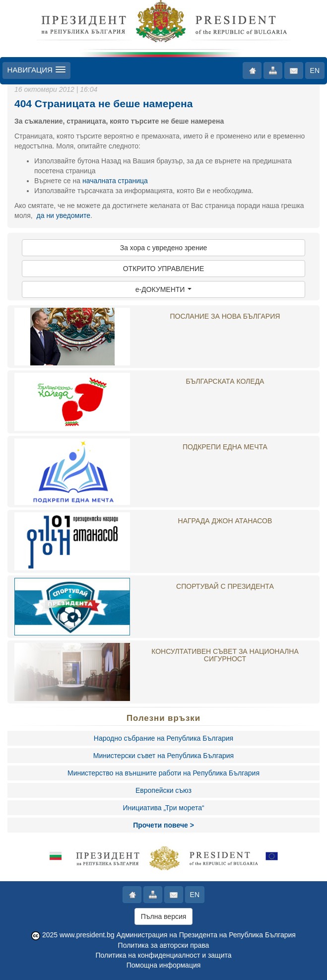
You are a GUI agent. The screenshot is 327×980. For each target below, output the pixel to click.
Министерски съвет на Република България (163, 756)
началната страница (115, 181)
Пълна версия (164, 916)
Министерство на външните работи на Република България (163, 773)
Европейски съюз (163, 790)
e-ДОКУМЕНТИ (164, 289)
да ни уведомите (64, 215)
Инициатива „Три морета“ (163, 808)
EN (315, 70)
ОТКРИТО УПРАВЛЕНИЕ (164, 269)
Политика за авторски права (164, 945)
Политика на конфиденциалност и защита (163, 955)
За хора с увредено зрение (164, 248)
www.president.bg (87, 935)
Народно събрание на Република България (163, 738)
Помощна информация (164, 965)
